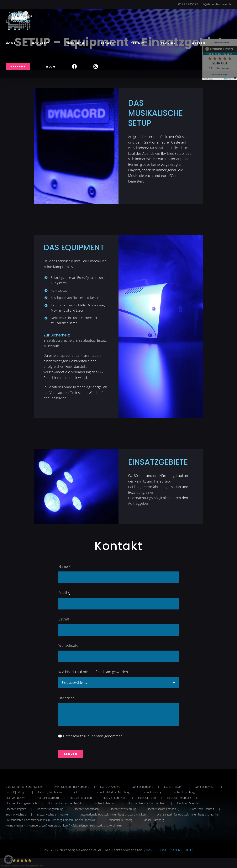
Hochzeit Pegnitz (16, 809)
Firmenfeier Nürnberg (119, 820)
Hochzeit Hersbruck (179, 798)
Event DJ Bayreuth (205, 787)
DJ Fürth (78, 792)
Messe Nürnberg (154, 820)
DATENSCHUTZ (182, 850)
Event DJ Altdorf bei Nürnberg (71, 787)
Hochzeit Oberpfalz (189, 803)
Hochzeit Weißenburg (123, 809)
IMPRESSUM (156, 850)
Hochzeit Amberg (151, 792)
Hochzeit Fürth (147, 798)
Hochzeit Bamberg (184, 792)
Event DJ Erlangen (16, 792)
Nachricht (66, 698)
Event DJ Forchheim (50, 792)
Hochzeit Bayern (16, 798)
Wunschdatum (70, 645)
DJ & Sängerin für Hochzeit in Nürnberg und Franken (188, 814)
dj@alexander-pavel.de (217, 4)
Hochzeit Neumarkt (105, 803)
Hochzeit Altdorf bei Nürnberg (112, 792)
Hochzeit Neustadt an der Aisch (147, 803)
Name (65, 566)
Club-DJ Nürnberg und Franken (24, 787)
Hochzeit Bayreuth (48, 798)
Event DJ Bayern (174, 787)
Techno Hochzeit (16, 814)
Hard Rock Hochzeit (202, 809)
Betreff (64, 619)
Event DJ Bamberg (142, 787)
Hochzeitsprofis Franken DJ (163, 809)
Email (64, 593)
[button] (8, 860)
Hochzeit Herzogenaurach (21, 803)
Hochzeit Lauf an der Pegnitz (65, 803)
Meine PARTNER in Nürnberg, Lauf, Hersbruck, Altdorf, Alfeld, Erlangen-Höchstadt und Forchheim (64, 825)
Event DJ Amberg (110, 787)
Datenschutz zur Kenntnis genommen (93, 736)
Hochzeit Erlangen (81, 798)
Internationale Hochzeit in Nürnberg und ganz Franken (113, 814)
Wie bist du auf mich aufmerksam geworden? (94, 672)
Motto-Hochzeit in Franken (53, 814)
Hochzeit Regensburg (50, 809)
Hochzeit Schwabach (86, 809)
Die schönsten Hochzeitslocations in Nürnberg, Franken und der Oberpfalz (51, 820)
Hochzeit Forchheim (115, 798)
